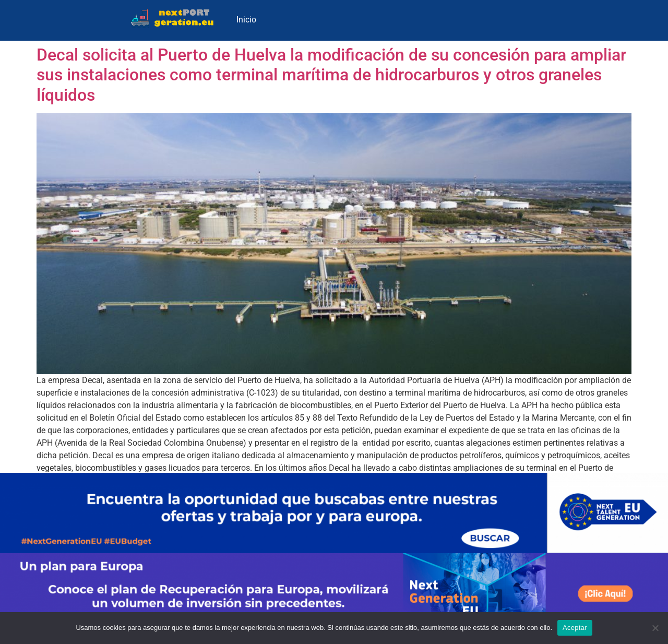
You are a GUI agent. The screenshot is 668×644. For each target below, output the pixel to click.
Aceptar (575, 628)
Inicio (246, 20)
